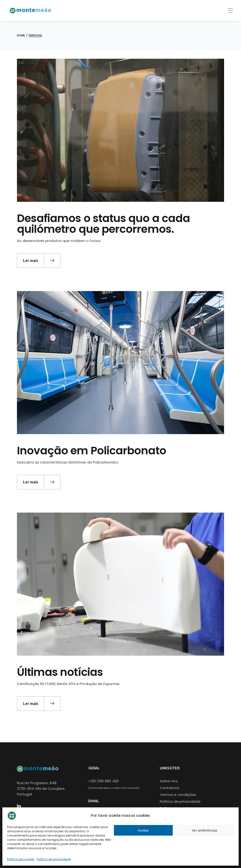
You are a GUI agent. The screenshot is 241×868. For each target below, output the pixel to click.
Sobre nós (169, 781)
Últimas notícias (60, 672)
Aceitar (143, 830)
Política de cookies (21, 859)
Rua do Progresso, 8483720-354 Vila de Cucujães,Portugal (41, 788)
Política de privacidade (54, 859)
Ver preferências (204, 830)
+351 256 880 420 (103, 781)
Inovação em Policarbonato (92, 451)
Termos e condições (178, 795)
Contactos (170, 788)
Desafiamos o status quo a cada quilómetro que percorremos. (103, 224)
